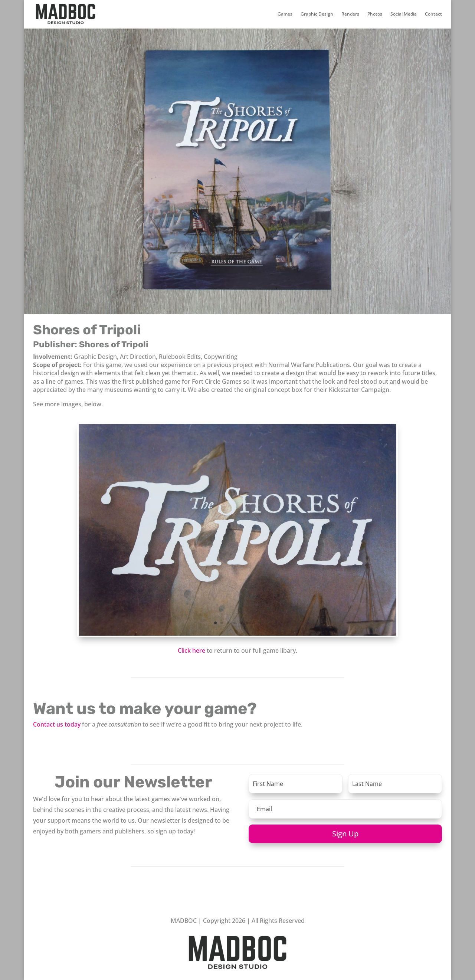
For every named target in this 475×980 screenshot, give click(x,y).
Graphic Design (317, 14)
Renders (350, 14)
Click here (191, 650)
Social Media (404, 14)
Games (285, 14)
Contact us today (57, 724)
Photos (375, 14)
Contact (433, 14)
